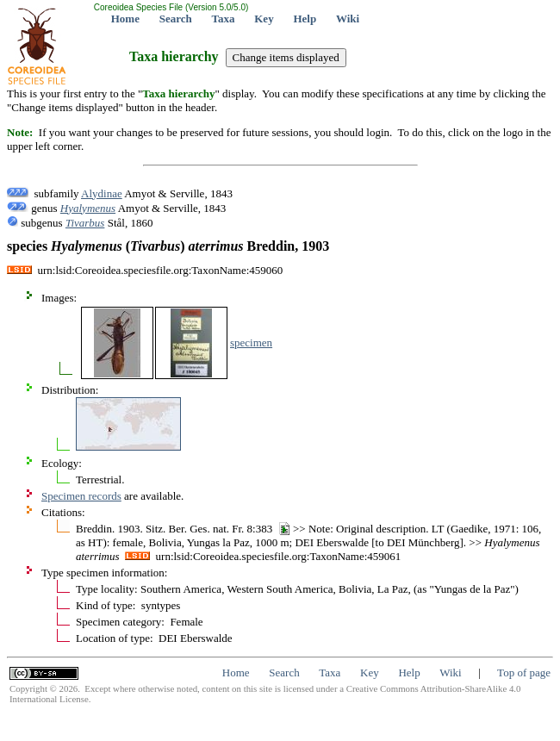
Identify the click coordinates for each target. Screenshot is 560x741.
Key (264, 19)
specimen (251, 342)
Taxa (224, 19)
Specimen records (81, 496)
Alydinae (102, 193)
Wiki (348, 19)
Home (125, 19)
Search (176, 19)
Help (305, 19)
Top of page (524, 673)
